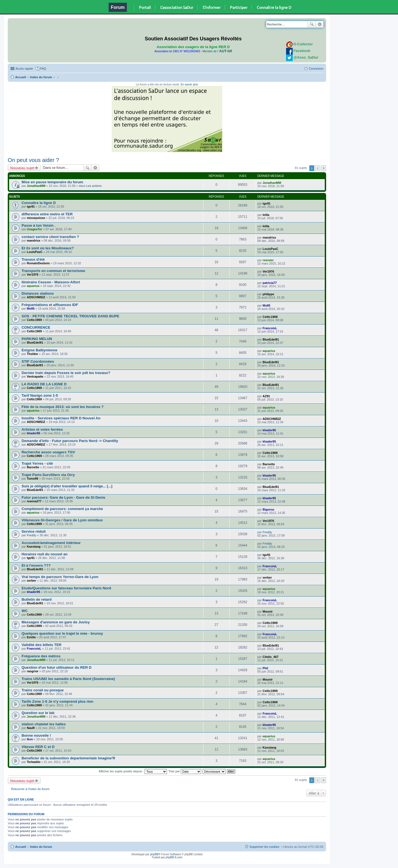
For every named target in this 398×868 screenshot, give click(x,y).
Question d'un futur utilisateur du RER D (57, 667)
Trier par (185, 771)
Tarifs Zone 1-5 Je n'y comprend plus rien (57, 701)
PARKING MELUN (37, 339)
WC (25, 611)
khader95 (33, 433)
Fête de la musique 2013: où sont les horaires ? (63, 407)
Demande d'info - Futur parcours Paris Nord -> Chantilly (70, 441)
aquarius (33, 286)
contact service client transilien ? (50, 237)
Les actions (94, 186)
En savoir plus (189, 84)
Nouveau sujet (22, 168)
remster (268, 260)
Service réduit (34, 531)
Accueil (21, 77)
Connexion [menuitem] (316, 69)
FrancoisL (270, 328)
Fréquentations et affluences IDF (50, 305)
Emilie (31, 637)
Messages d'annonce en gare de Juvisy (56, 622)
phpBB (154, 854)
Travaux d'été (33, 259)
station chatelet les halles (44, 724)
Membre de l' (217, 51)
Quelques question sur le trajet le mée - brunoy (62, 633)
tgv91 (31, 206)
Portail (145, 7)
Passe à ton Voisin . (39, 225)
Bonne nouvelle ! (36, 735)
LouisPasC (35, 252)
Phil (265, 668)
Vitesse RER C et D (38, 747)
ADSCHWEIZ (36, 297)
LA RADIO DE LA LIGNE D (44, 384)
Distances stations (38, 293)
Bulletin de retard (36, 599)
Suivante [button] (324, 168)
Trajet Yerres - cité (37, 463)
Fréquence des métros (41, 656)
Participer (239, 7)
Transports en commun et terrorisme (53, 271)
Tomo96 (32, 479)
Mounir (268, 611)
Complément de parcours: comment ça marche (62, 509)
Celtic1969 (34, 320)
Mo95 (31, 308)
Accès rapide (24, 69)
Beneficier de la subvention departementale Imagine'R (68, 758)
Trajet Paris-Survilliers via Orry (48, 475)
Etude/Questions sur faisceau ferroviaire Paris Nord (66, 588)
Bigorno (268, 509)
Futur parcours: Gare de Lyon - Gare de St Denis (63, 497)
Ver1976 (33, 274)
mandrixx (34, 240)
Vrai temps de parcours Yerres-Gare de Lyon (60, 577)
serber (32, 581)
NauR (31, 728)
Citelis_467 (270, 657)
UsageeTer (34, 229)
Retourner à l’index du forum (30, 789)
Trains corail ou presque (43, 690)
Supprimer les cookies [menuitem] (264, 847)
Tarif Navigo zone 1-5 (40, 395)
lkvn (30, 739)
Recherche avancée (320, 24)
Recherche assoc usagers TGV (48, 452)
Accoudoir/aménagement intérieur (51, 543)
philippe (268, 294)
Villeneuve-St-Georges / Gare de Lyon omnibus (62, 520)
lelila (266, 215)
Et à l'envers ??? (36, 565)
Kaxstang (34, 547)
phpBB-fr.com (174, 857)
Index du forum (41, 77)
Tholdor (32, 354)
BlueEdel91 (35, 343)
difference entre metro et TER (47, 214)
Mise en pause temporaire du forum (52, 182)
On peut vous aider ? (33, 160)
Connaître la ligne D (274, 7)
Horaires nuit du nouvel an (44, 554)
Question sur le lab (38, 713)
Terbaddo (34, 762)
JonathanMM (36, 186)
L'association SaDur (177, 7)
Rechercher (312, 24)
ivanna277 (34, 501)
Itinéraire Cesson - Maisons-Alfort (51, 282)
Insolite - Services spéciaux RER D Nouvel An (61, 418)
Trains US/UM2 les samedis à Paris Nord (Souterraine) (68, 679)
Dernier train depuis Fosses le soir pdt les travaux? (66, 373)
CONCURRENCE (36, 327)
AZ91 (266, 396)
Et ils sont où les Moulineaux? (48, 248)
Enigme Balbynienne (40, 350)
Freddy (32, 535)
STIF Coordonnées (38, 361)
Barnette (33, 467)
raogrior (33, 671)
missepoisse (36, 218)
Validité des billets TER (41, 645)
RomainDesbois (38, 263)
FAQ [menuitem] (43, 69)
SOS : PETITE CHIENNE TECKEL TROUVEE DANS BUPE (70, 316)
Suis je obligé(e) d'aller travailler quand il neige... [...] (67, 486)
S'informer (212, 7)
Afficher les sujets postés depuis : (133, 771)
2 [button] (318, 168)
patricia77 (270, 283)
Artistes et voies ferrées (42, 429)
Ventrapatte (35, 377)
